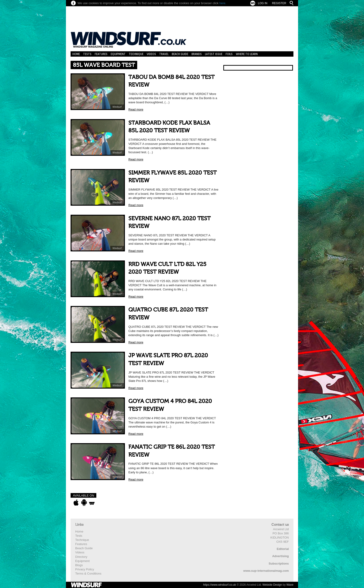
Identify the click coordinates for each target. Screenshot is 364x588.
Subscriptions (279, 564)
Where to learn (247, 54)
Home (76, 54)
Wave (290, 585)
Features (101, 54)
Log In (263, 3)
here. (223, 3)
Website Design (272, 585)
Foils (229, 54)
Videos (151, 54)
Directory (81, 557)
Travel (164, 54)
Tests (87, 54)
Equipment (118, 54)
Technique (136, 54)
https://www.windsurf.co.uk (219, 585)
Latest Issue (214, 54)
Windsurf (117, 107)
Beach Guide (180, 54)
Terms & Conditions (88, 573)
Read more (136, 109)
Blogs (79, 565)
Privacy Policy (85, 569)
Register (279, 3)
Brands (197, 54)
